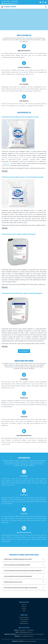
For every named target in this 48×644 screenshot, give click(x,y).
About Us (24, 605)
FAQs (24, 611)
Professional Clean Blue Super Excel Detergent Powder (23, 177)
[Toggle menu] (46, 7)
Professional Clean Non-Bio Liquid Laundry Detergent (22, 293)
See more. (5, 171)
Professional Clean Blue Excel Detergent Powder (20, 117)
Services (24, 609)
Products (24, 607)
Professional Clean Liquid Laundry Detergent (19, 234)
